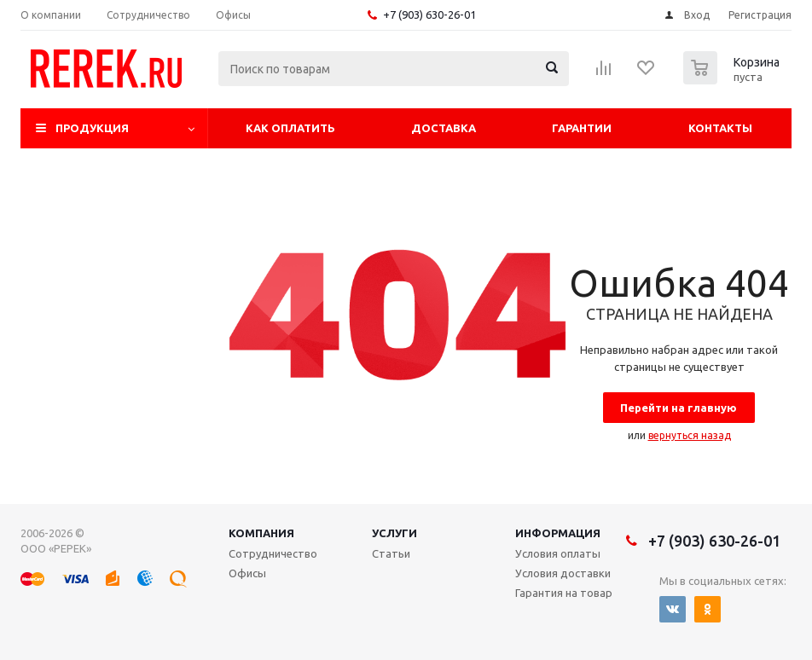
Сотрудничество (273, 553)
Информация (558, 533)
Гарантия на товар (564, 593)
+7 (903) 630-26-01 (429, 14)
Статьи (391, 553)
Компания (261, 533)
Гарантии (582, 128)
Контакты (720, 128)
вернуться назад (690, 435)
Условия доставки (563, 573)
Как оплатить (290, 128)
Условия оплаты (558, 553)
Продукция (92, 128)
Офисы (247, 573)
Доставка (444, 128)
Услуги (394, 533)
